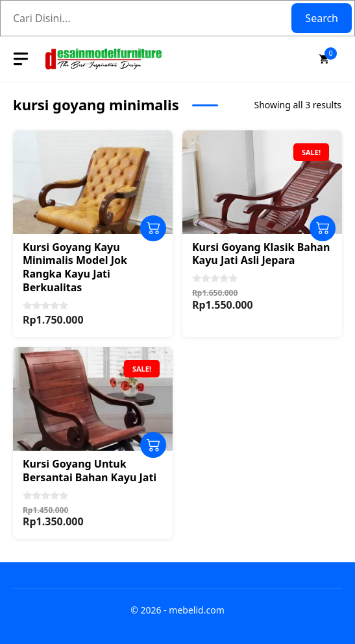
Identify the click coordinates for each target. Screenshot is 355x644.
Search (322, 18)
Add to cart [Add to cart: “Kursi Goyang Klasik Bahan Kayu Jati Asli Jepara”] (323, 228)
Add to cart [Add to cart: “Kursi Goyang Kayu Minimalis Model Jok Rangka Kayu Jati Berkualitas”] (153, 228)
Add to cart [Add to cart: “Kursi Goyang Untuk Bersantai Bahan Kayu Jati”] (153, 445)
